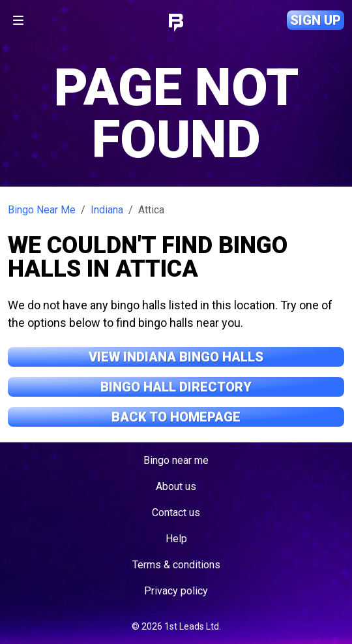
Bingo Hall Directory (176, 387)
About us (176, 486)
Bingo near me (176, 460)
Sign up (315, 20)
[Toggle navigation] (18, 20)
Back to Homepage (176, 417)
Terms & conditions (176, 565)
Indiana (107, 210)
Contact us (176, 513)
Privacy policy (176, 591)
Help (176, 539)
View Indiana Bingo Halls (176, 357)
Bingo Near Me (42, 210)
